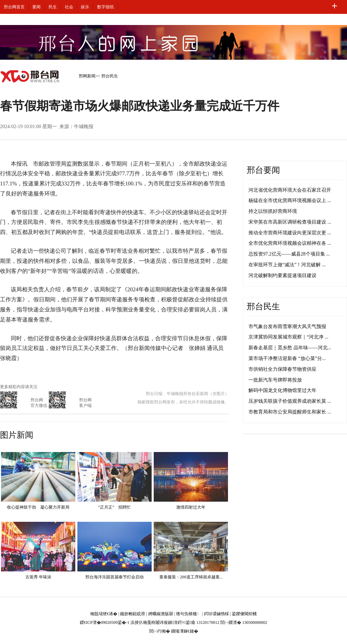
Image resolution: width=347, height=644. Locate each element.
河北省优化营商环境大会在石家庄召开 (290, 190)
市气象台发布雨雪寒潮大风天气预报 (287, 327)
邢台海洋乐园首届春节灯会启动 (115, 577)
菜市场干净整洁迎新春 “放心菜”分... (287, 358)
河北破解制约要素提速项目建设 (282, 275)
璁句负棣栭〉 (188, 614)
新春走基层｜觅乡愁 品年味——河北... (290, 348)
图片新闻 (17, 435)
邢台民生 (110, 76)
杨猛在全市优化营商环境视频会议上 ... (290, 200)
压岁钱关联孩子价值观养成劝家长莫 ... (290, 401)
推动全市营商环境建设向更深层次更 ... (290, 233)
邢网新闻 (87, 76)
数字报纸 (105, 7)
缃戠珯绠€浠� (104, 614)
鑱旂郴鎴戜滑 (133, 614)
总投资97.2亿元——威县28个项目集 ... (289, 254)
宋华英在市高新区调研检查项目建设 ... (290, 222)
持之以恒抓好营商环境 (273, 211)
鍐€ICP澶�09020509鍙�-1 (105, 622)
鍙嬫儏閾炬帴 (244, 614)
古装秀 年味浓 (38, 577)
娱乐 (85, 7)
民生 (53, 7)
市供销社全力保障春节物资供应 (282, 369)
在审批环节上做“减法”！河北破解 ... (287, 265)
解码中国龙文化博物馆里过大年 (282, 390)
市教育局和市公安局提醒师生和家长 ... (290, 412)
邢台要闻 (263, 170)
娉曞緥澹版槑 (161, 614)
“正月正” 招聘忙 (115, 507)
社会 (69, 7)
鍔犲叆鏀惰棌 (217, 614)
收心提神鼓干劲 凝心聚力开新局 (38, 507)
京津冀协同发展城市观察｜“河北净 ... (288, 337)
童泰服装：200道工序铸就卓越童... (191, 577)
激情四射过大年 (191, 507)
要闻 (36, 7)
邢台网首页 (14, 7)
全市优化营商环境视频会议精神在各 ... (290, 243)
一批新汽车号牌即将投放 (275, 380)
